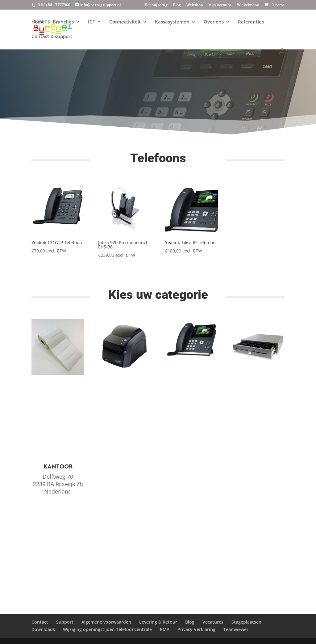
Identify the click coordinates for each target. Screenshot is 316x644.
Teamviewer (236, 629)
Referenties (251, 22)
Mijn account (220, 5)
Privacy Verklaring (196, 629)
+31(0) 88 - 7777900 (53, 5)
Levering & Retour (158, 622)
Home (38, 22)
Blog (177, 5)
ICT (91, 22)
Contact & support (52, 37)
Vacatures (213, 622)
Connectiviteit (125, 22)
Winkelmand (248, 5)
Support (65, 622)
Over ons (214, 22)
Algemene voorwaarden (106, 622)
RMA (165, 629)
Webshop (195, 5)
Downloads (43, 629)
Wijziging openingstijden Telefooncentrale (107, 629)
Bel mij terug (156, 5)
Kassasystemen (172, 22)
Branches (63, 22)
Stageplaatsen (246, 622)
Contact (40, 622)
